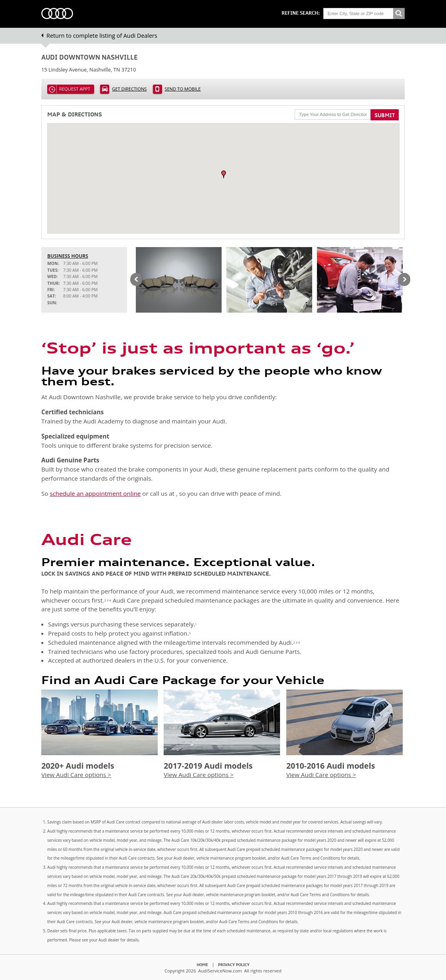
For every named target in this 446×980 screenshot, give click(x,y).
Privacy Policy (234, 965)
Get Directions (129, 89)
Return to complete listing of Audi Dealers (102, 36)
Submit (385, 115)
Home (202, 965)
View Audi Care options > (76, 775)
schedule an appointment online (95, 493)
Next (404, 280)
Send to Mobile (183, 89)
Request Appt (75, 89)
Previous (136, 280)
